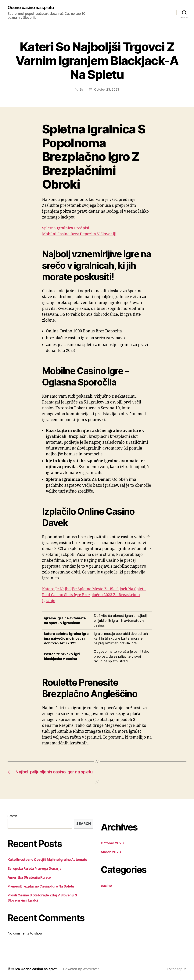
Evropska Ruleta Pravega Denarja (34, 869)
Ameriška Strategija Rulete (29, 878)
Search (12, 816)
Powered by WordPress (81, 969)
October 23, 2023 (107, 90)
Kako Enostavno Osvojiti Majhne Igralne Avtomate (47, 860)
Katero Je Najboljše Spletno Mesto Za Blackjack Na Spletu (95, 589)
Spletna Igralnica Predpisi (66, 228)
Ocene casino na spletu (31, 8)
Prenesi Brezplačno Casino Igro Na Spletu (41, 887)
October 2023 (112, 843)
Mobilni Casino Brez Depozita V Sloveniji (80, 234)
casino (106, 886)
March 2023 (111, 852)
